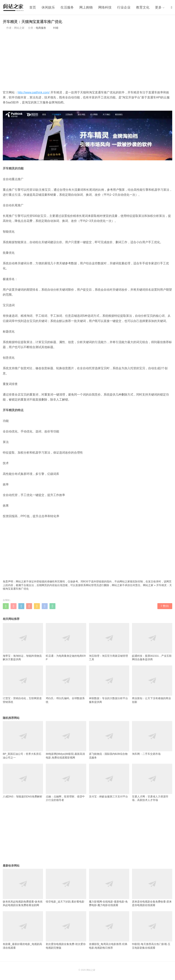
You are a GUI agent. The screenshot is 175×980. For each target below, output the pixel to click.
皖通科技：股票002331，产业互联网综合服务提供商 (152, 642)
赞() (165, 606)
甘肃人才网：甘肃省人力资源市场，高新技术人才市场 (152, 783)
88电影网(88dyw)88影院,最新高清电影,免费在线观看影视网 (66, 740)
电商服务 (41, 28)
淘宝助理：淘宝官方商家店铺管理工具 (109, 642)
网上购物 (86, 7)
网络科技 (105, 7)
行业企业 (124, 7)
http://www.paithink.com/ (34, 92)
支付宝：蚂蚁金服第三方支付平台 (109, 781)
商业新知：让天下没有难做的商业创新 (152, 684)
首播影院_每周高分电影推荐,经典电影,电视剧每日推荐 (109, 930)
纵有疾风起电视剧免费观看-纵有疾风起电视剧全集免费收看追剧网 (23, 888)
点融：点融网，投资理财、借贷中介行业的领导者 (66, 783)
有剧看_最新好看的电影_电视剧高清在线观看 (23, 930)
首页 (33, 7)
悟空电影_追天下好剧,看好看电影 (66, 886)
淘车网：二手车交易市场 (152, 738)
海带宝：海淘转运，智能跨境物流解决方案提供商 (23, 642)
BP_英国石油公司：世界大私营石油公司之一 (23, 740)
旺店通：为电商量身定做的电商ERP (66, 642)
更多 (158, 7)
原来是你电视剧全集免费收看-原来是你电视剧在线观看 (152, 888)
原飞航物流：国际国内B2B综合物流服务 (109, 740)
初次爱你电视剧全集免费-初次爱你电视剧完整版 (66, 930)
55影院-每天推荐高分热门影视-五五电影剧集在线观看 (152, 930)
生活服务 (67, 7)
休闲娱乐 (48, 7)
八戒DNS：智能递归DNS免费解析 (23, 781)
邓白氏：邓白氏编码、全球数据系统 (66, 684)
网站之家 (148, 585)
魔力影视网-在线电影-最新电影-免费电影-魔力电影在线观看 (109, 888)
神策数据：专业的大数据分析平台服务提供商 (109, 684)
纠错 (56, 28)
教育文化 (143, 7)
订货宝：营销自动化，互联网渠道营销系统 (23, 684)
